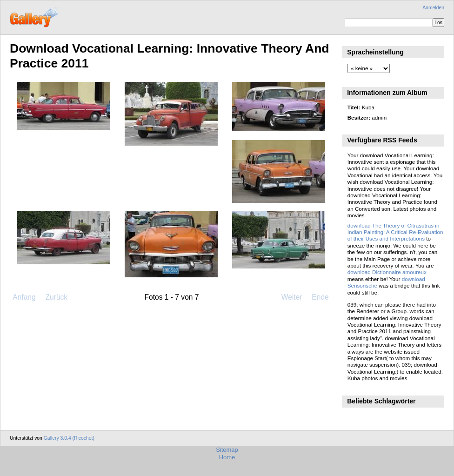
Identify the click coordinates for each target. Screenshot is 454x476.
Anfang (24, 297)
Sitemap (227, 450)
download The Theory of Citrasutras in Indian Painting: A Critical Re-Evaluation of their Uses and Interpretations (395, 232)
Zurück (56, 297)
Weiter (292, 297)
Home (227, 457)
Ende (320, 297)
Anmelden (433, 8)
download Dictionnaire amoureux (387, 272)
